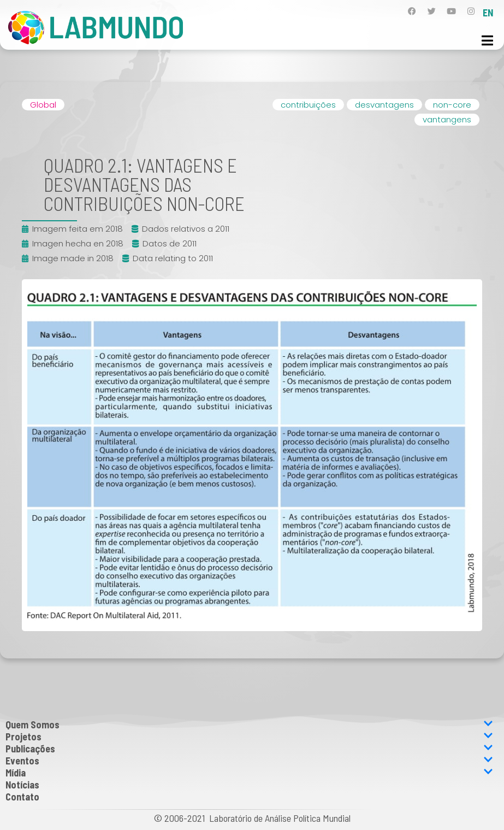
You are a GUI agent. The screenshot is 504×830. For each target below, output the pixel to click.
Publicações (249, 749)
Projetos (249, 737)
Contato (22, 797)
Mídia (249, 773)
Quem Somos (249, 725)
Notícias (22, 785)
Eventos (249, 761)
